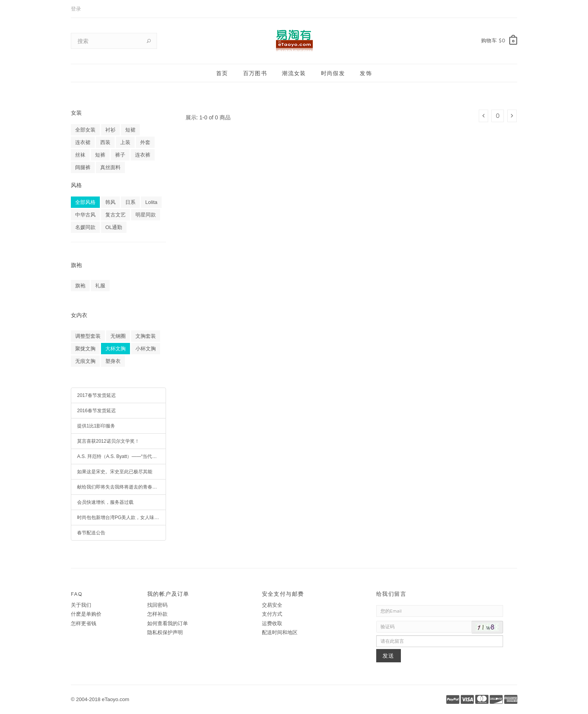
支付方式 (272, 614)
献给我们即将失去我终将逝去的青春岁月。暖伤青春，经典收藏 (122, 487)
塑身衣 (113, 361)
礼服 (100, 286)
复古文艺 (115, 215)
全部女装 (85, 130)
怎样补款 (157, 614)
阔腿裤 (83, 167)
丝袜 (80, 155)
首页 (222, 73)
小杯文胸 (146, 349)
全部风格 (85, 202)
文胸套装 (146, 336)
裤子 (120, 155)
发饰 (366, 73)
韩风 (110, 202)
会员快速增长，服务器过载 (105, 502)
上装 (125, 142)
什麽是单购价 (86, 614)
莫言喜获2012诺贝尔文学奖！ (108, 441)
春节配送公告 (91, 533)
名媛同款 (85, 227)
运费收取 (272, 623)
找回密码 (157, 605)
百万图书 (255, 73)
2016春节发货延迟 (96, 411)
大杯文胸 (115, 349)
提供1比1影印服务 (96, 426)
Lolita (151, 202)
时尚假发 (333, 73)
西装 (105, 142)
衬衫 (110, 130)
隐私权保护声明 (165, 632)
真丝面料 (110, 167)
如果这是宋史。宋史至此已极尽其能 (115, 472)
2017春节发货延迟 (96, 395)
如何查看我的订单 (168, 623)
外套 (145, 142)
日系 (130, 202)
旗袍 (80, 286)
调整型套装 (88, 336)
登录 (76, 9)
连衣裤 (143, 155)
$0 (502, 40)
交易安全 (272, 605)
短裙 (130, 130)
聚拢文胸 (85, 349)
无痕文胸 (85, 361)
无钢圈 (118, 336)
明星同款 (146, 215)
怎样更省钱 (84, 623)
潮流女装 (294, 73)
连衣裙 (83, 142)
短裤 (100, 155)
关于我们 (81, 605)
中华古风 (85, 215)
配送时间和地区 (280, 632)
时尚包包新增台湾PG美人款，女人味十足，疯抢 (122, 517)
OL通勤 (114, 227)
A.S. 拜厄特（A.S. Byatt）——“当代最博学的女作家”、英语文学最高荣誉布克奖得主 (122, 456)
